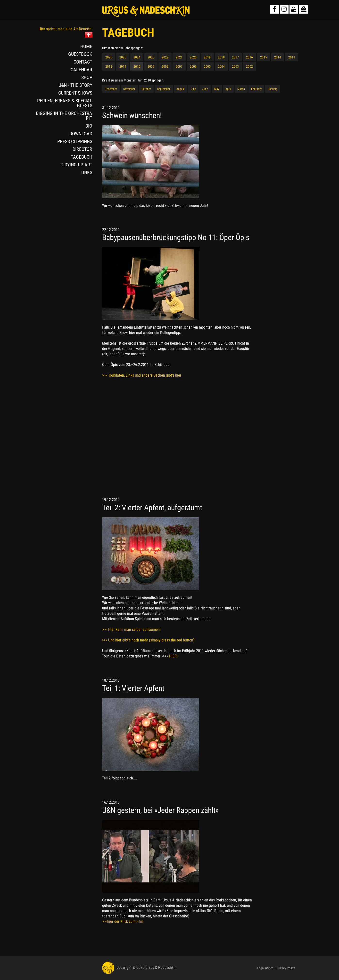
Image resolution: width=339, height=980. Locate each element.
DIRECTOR (82, 149)
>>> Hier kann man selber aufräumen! (131, 629)
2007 (179, 66)
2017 (235, 57)
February (256, 89)
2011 (123, 66)
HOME (86, 46)
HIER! (173, 656)
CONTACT (83, 62)
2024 (137, 57)
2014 (278, 57)
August (181, 89)
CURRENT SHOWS (75, 93)
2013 (292, 57)
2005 (207, 66)
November (129, 89)
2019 (207, 57)
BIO (89, 126)
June (205, 89)
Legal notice (265, 968)
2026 (109, 57)
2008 (165, 66)
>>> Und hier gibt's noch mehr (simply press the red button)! (149, 640)
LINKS (86, 172)
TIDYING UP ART (77, 165)
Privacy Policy (286, 968)
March (241, 89)
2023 (151, 57)
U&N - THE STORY (75, 85)
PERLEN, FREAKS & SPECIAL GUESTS (65, 103)
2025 (123, 57)
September (164, 89)
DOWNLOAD (81, 134)
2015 (264, 57)
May (217, 89)
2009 (151, 66)
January (273, 89)
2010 (137, 66)
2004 (221, 66)
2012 (109, 66)
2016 (249, 57)
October (146, 89)
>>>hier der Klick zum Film (123, 921)
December (111, 89)
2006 (193, 66)
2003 (235, 66)
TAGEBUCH (82, 157)
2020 (193, 57)
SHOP (87, 77)
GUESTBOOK (80, 54)
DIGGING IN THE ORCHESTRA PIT (64, 116)
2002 (249, 66)
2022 (165, 57)
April (228, 89)
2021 (179, 57)
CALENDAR (81, 70)
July (193, 89)
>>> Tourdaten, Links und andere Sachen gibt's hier (142, 375)
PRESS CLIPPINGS (75, 141)
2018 (221, 57)
